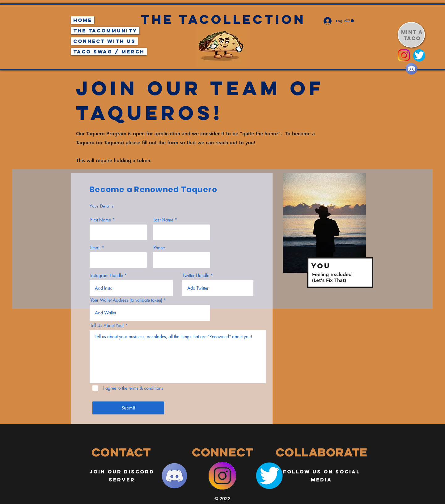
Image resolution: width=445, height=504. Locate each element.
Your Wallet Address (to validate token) (126, 300)
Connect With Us (104, 41)
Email (95, 248)
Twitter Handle (196, 275)
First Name (101, 220)
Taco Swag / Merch (109, 52)
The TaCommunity (105, 31)
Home (83, 20)
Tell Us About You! (107, 325)
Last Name (163, 220)
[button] (350, 21)
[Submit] (128, 408)
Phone (159, 248)
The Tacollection (223, 19)
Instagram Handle (107, 275)
